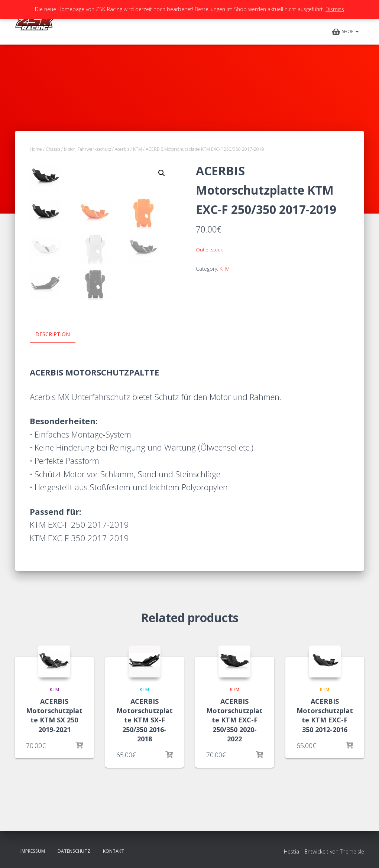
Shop (345, 32)
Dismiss (335, 9)
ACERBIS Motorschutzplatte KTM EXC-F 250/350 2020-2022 (234, 720)
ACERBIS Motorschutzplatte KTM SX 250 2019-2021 (54, 715)
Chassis (53, 149)
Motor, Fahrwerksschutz (88, 149)
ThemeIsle (352, 851)
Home (36, 149)
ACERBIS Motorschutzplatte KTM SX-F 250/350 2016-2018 (145, 720)
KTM (137, 149)
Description (53, 334)
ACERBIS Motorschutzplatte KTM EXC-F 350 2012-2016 (325, 715)
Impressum (33, 851)
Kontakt (114, 851)
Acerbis (122, 149)
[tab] (58, 335)
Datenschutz (74, 851)
